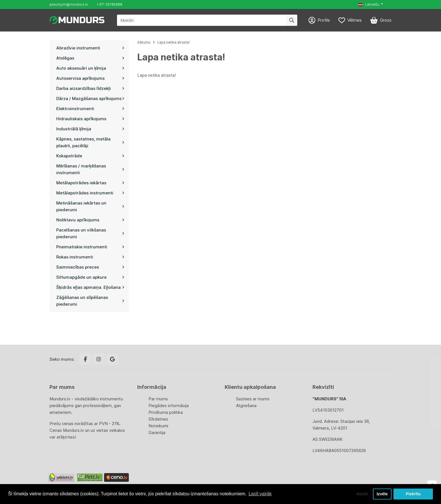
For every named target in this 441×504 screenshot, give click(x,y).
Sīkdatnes (158, 419)
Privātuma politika (166, 412)
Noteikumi (158, 426)
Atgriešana (246, 406)
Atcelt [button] (362, 494)
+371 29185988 (109, 4)
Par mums (158, 399)
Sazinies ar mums (253, 399)
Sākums (144, 42)
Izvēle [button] (382, 494)
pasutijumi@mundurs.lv (69, 4)
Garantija (157, 433)
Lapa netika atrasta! (173, 42)
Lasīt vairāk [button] (260, 494)
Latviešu (369, 4)
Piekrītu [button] (413, 494)
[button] (371, 4)
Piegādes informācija (169, 406)
